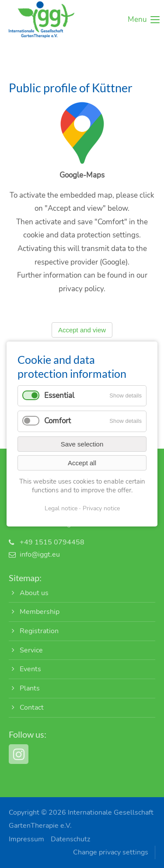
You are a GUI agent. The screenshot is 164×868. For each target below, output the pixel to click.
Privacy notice (101, 508)
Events (30, 669)
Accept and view (82, 334)
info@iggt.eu (40, 554)
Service (31, 650)
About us (34, 593)
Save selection (82, 444)
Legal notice (61, 508)
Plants (30, 688)
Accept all (82, 463)
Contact (32, 708)
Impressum (26, 839)
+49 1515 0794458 (52, 542)
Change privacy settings (111, 852)
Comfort (58, 421)
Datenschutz (70, 839)
